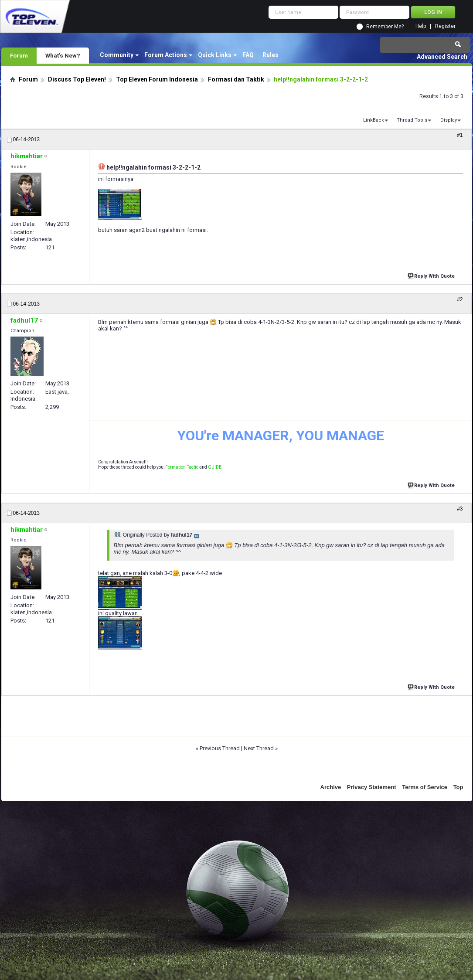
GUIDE (215, 467)
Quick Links (215, 55)
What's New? (63, 55)
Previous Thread (220, 748)
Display (449, 120)
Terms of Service (425, 787)
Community (117, 55)
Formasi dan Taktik (236, 79)
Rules (271, 55)
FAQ (248, 55)
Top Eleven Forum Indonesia (157, 79)
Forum (19, 55)
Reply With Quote (432, 275)
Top (458, 787)
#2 (460, 299)
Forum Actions (166, 55)
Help (421, 26)
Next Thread (259, 748)
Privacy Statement (372, 787)
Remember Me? (385, 27)
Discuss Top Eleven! (77, 79)
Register (445, 26)
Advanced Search (442, 57)
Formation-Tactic (182, 467)
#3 (460, 509)
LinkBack (374, 120)
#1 (460, 135)
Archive (331, 787)
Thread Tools (412, 120)
